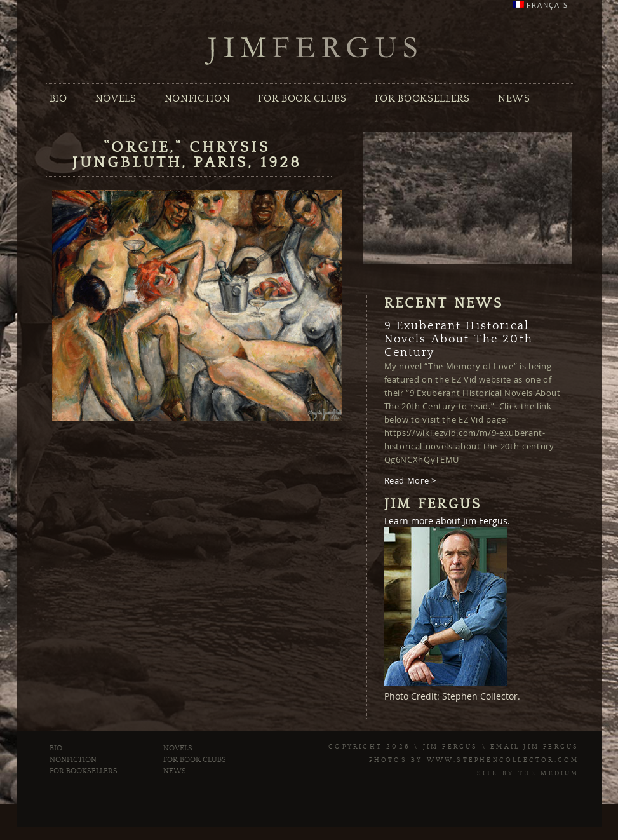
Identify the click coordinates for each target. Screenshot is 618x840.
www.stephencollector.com (503, 760)
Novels (116, 98)
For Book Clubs (302, 98)
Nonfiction (198, 98)
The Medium (549, 773)
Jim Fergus (311, 51)
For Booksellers (422, 98)
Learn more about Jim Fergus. (447, 521)
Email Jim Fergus (534, 747)
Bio (58, 98)
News (514, 98)
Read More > (410, 480)
